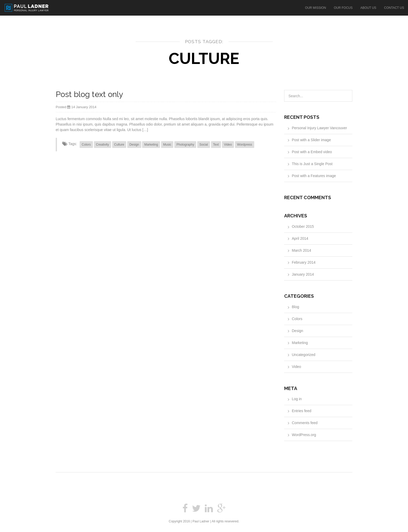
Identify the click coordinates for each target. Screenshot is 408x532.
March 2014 (302, 250)
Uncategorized (304, 355)
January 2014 (303, 274)
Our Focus (343, 8)
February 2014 (304, 262)
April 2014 (300, 238)
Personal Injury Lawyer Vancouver (320, 128)
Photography (185, 145)
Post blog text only (89, 94)
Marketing (151, 145)
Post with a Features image (314, 176)
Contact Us (394, 8)
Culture (119, 145)
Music (167, 145)
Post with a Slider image (311, 140)
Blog (296, 307)
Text (216, 145)
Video (228, 145)
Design (134, 145)
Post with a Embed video (312, 152)
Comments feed (305, 423)
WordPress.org (304, 435)
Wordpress (245, 145)
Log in (297, 399)
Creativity (103, 145)
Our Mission (315, 8)
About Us (368, 8)
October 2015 (303, 226)
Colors (86, 145)
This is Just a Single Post (312, 164)
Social (204, 145)
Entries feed (302, 411)
